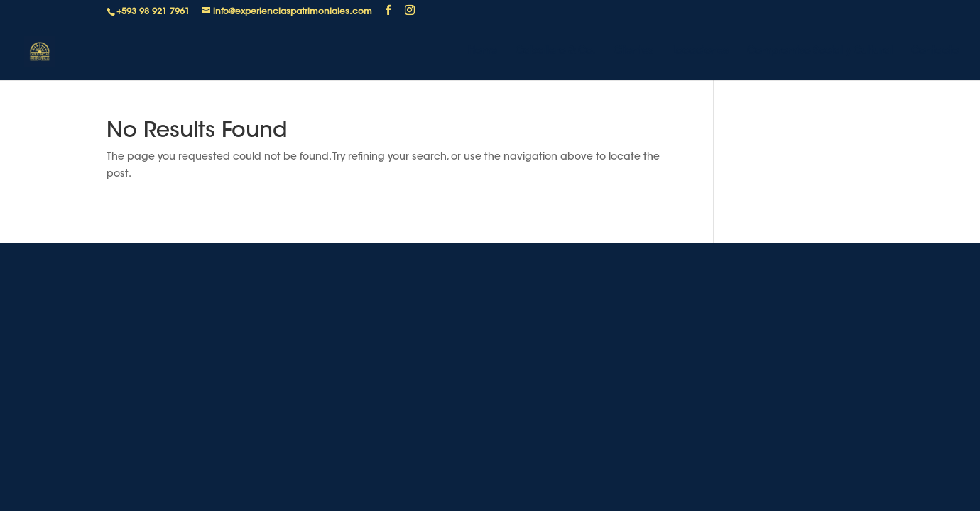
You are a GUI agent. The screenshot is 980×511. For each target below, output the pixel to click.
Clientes (633, 52)
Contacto (935, 52)
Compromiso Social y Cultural (820, 52)
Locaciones (700, 52)
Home (483, 52)
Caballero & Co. (555, 52)
